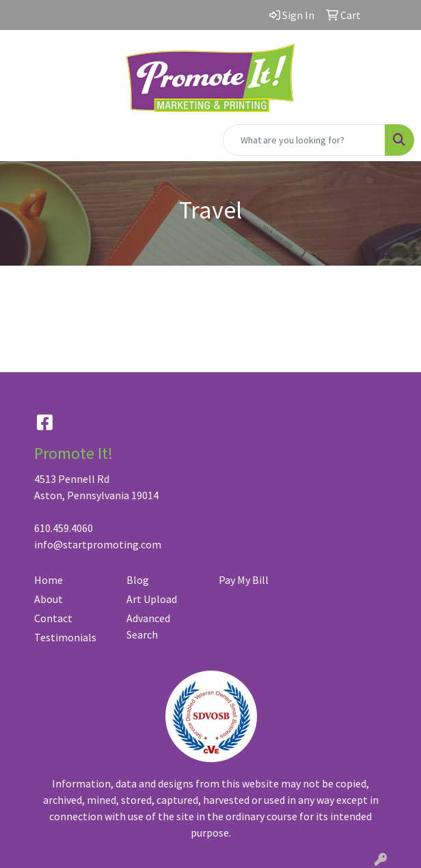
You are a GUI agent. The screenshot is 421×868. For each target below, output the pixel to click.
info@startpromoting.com (98, 544)
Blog (138, 580)
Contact (53, 618)
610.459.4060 (64, 528)
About (49, 599)
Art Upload (152, 599)
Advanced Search (148, 626)
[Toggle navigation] (21, 140)
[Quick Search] (304, 140)
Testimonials (65, 637)
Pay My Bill (244, 580)
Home (49, 580)
